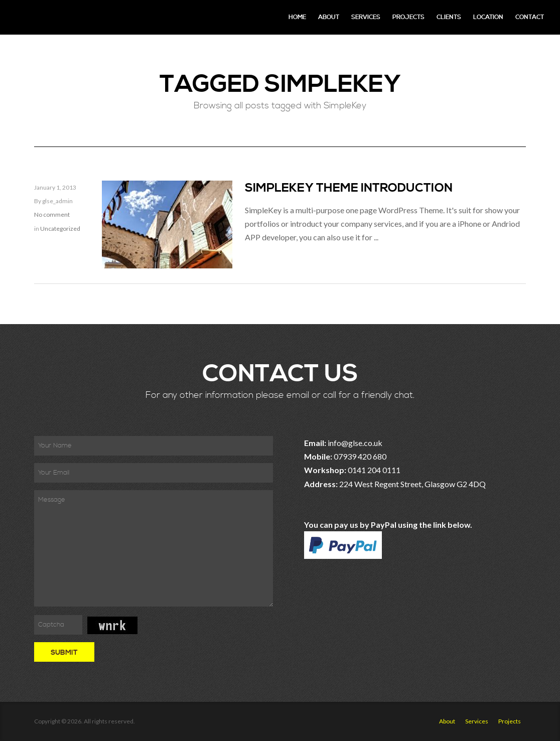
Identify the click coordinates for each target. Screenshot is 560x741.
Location (488, 17)
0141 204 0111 (374, 470)
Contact (530, 17)
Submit (64, 653)
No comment (52, 214)
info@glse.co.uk (355, 443)
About (329, 17)
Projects (408, 17)
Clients (449, 17)
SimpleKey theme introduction (349, 188)
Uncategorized (60, 229)
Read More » (267, 261)
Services (366, 17)
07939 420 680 (360, 456)
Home (297, 17)
